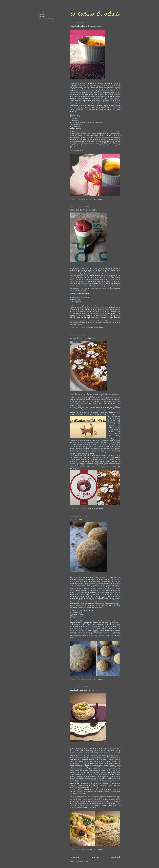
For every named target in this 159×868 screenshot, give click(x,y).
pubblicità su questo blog (46, 19)
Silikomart (104, 598)
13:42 (91, 509)
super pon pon (76, 519)
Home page (95, 857)
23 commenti (99, 850)
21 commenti (99, 509)
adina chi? (42, 14)
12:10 (91, 679)
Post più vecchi (116, 857)
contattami (42, 17)
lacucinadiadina (80, 6)
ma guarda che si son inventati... (83, 338)
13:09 (91, 850)
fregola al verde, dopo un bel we (83, 690)
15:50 (91, 328)
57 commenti (99, 679)
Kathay (105, 100)
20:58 (91, 199)
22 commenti (99, 328)
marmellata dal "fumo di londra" (83, 210)
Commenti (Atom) (82, 861)
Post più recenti (74, 857)
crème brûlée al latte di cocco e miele (86, 26)
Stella (89, 100)
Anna (84, 100)
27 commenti (99, 199)
